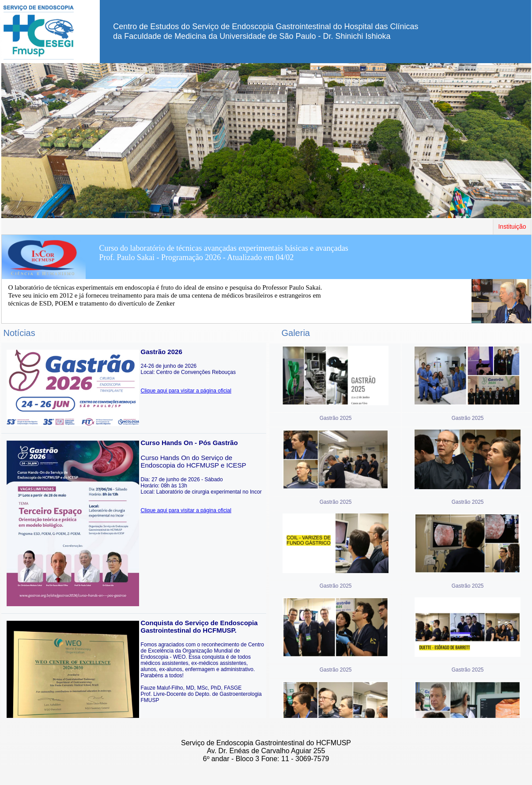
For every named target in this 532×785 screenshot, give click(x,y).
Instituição (512, 226)
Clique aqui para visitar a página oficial (186, 391)
